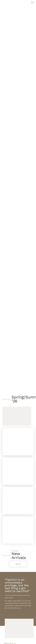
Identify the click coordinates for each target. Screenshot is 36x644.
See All (18, 564)
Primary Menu (32, 2)
